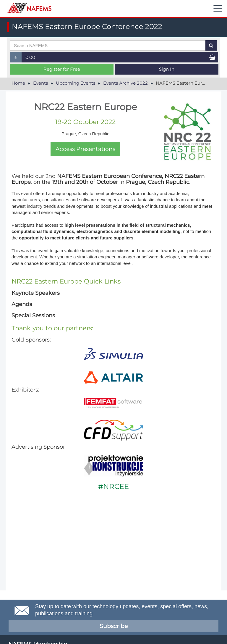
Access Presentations (85, 149)
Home (18, 83)
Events (40, 83)
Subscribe (114, 626)
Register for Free (62, 69)
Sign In (167, 69)
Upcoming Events (76, 83)
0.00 (30, 57)
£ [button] (18, 58)
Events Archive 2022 (125, 83)
